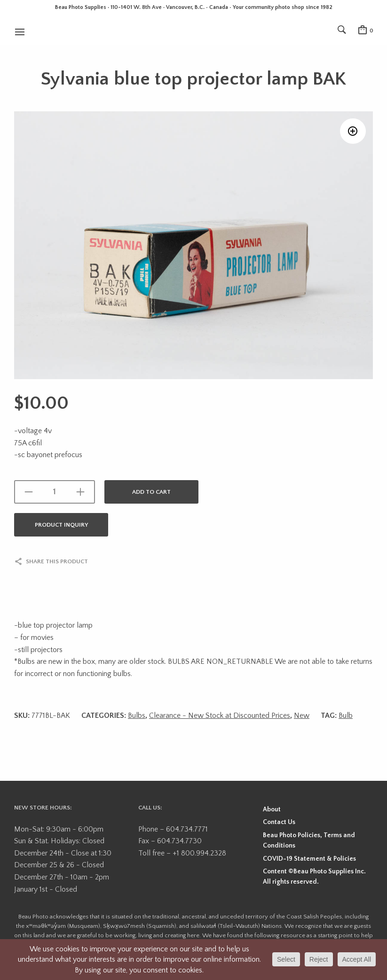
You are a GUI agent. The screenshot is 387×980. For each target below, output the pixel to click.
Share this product (57, 561)
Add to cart (151, 492)
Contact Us (279, 822)
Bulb (346, 716)
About (272, 809)
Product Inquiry (61, 525)
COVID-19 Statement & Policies (309, 859)
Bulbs (137, 716)
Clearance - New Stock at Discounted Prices (220, 716)
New (302, 716)
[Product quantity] (55, 492)
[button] (353, 131)
